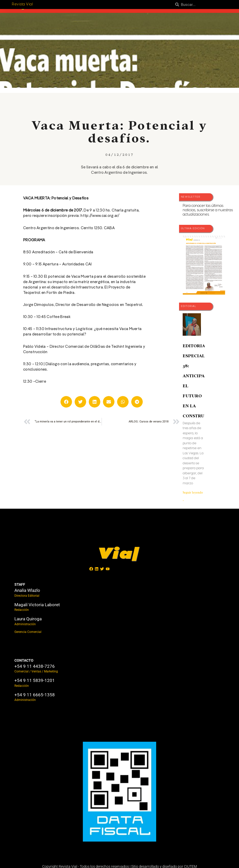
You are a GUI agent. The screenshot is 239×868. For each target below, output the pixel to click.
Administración (25, 624)
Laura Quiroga (28, 619)
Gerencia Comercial (28, 632)
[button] (66, 402)
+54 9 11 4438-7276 (35, 666)
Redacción (22, 610)
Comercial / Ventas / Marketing (36, 671)
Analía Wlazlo (27, 590)
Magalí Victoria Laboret (37, 605)
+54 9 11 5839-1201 (35, 680)
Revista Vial (22, 4)
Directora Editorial (27, 596)
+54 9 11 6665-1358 (35, 695)
